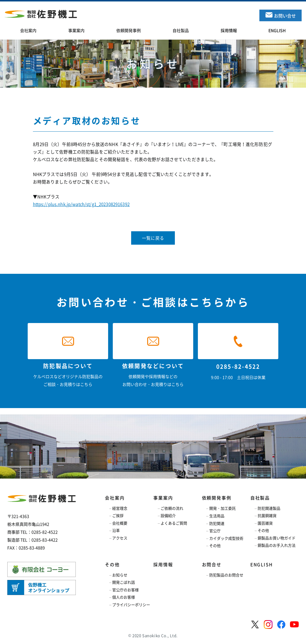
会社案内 (115, 498)
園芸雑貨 (265, 523)
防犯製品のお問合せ (226, 575)
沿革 (116, 530)
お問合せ (212, 564)
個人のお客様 (124, 597)
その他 (215, 545)
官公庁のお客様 (125, 590)
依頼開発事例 (217, 498)
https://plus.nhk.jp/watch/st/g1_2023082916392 (81, 204)
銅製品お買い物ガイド (277, 538)
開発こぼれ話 (124, 582)
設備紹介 (168, 515)
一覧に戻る (153, 238)
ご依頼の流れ (172, 508)
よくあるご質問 (174, 523)
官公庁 (215, 531)
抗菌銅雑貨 (267, 515)
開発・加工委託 (223, 508)
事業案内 (163, 498)
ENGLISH (262, 564)
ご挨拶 (118, 515)
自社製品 (260, 498)
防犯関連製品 (269, 508)
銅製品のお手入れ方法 (277, 545)
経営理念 (120, 508)
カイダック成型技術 (226, 538)
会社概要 (120, 523)
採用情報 (163, 564)
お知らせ (120, 575)
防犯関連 (217, 523)
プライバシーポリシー (131, 605)
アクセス (120, 538)
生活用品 (217, 516)
